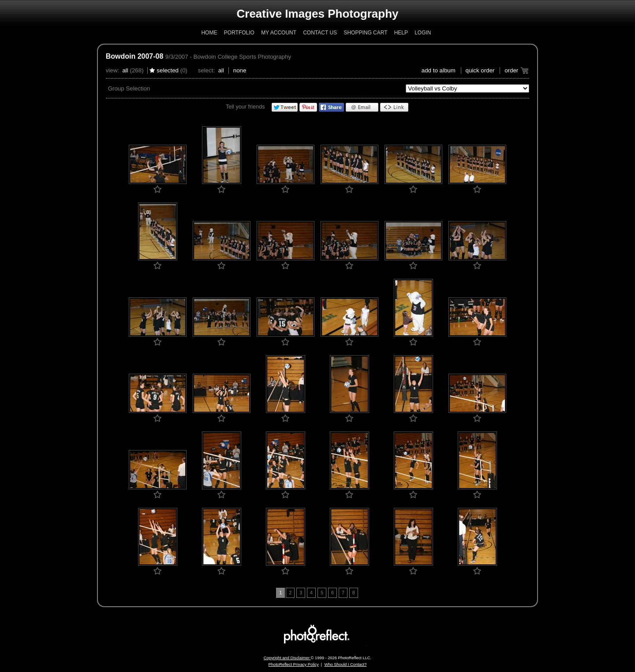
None (240, 70)
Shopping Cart (365, 33)
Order (511, 70)
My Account (279, 33)
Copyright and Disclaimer (287, 658)
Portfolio (239, 33)
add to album (439, 70)
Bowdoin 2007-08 (135, 56)
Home (209, 33)
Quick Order (480, 70)
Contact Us (320, 33)
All (125, 70)
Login (423, 33)
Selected (168, 70)
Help (401, 33)
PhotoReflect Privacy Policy (294, 664)
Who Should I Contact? (345, 664)
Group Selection (129, 88)
